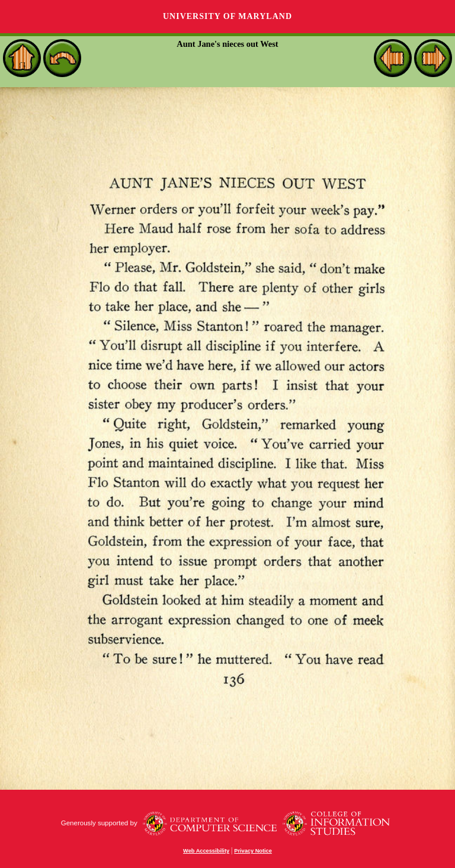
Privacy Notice (253, 851)
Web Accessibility (206, 851)
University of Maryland (227, 16)
